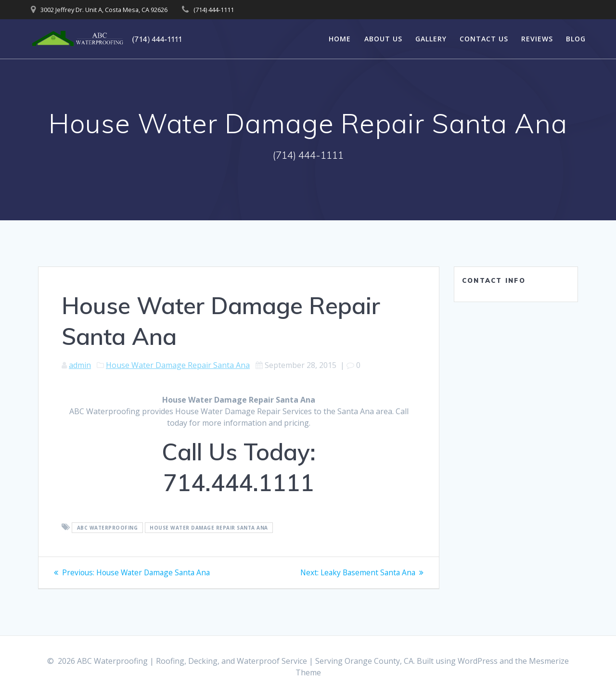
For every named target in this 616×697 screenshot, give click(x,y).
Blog (576, 39)
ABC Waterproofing (108, 528)
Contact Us (484, 39)
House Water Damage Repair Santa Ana (178, 365)
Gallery (431, 39)
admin (80, 365)
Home (340, 39)
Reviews (537, 39)
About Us (383, 39)
